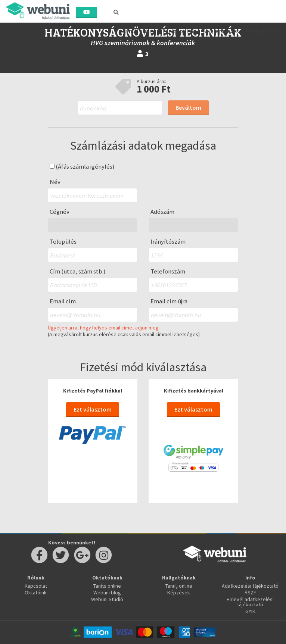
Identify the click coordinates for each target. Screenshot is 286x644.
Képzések (179, 593)
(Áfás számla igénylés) (82, 167)
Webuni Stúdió (107, 599)
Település (63, 242)
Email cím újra (169, 301)
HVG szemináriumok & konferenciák (143, 43)
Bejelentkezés (221, 31)
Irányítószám (168, 242)
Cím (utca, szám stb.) (78, 271)
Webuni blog (107, 593)
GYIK (250, 611)
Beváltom (188, 107)
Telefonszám (168, 271)
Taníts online (179, 31)
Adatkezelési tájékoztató (250, 586)
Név (55, 182)
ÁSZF (250, 593)
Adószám (162, 212)
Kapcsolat (36, 586)
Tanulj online (139, 31)
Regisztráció (262, 31)
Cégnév (60, 212)
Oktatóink (36, 593)
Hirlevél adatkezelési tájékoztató (250, 602)
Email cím (63, 301)
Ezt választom (93, 409)
